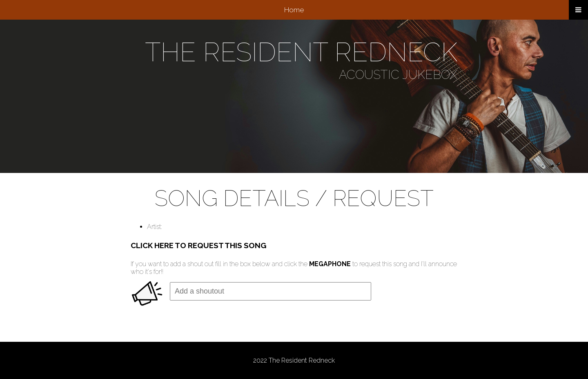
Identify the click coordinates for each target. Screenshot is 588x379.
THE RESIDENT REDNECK (301, 52)
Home (294, 10)
